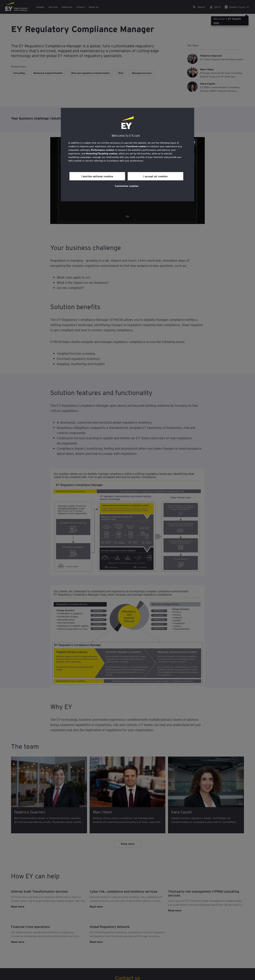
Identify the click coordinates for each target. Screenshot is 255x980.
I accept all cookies (155, 176)
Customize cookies (127, 186)
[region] (127, 155)
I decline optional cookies (97, 176)
